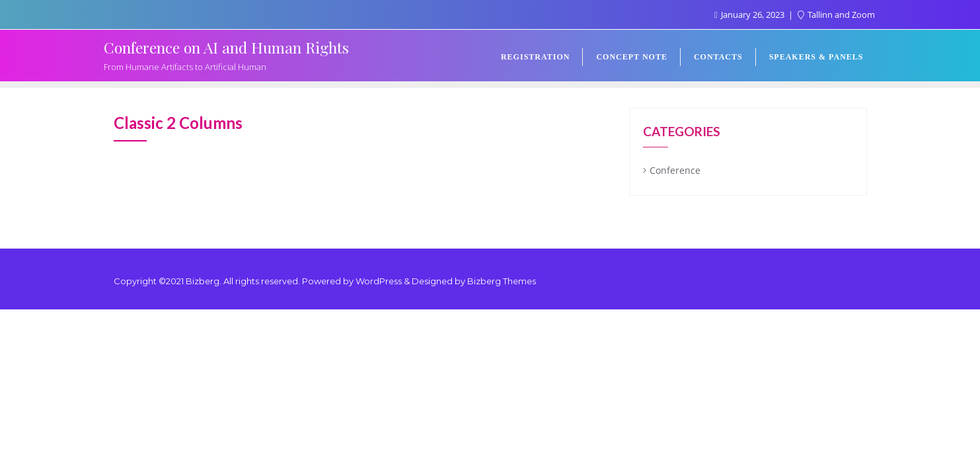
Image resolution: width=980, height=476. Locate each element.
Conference (675, 170)
